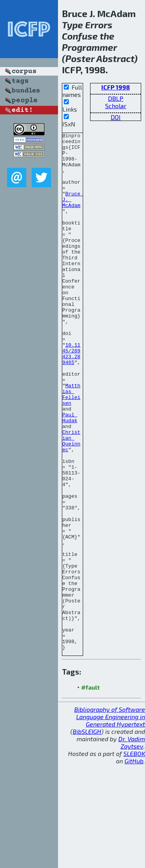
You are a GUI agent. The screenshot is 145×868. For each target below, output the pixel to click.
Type (72, 25)
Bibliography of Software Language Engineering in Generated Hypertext (110, 820)
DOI (116, 117)
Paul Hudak (70, 475)
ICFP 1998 (116, 87)
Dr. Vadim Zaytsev (132, 846)
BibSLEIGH (87, 835)
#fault (90, 791)
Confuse (80, 36)
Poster (80, 58)
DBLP (116, 98)
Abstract (115, 58)
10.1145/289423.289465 (71, 398)
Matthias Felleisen (71, 447)
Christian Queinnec (71, 503)
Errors (99, 25)
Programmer (90, 47)
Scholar (116, 106)
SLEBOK (134, 857)
